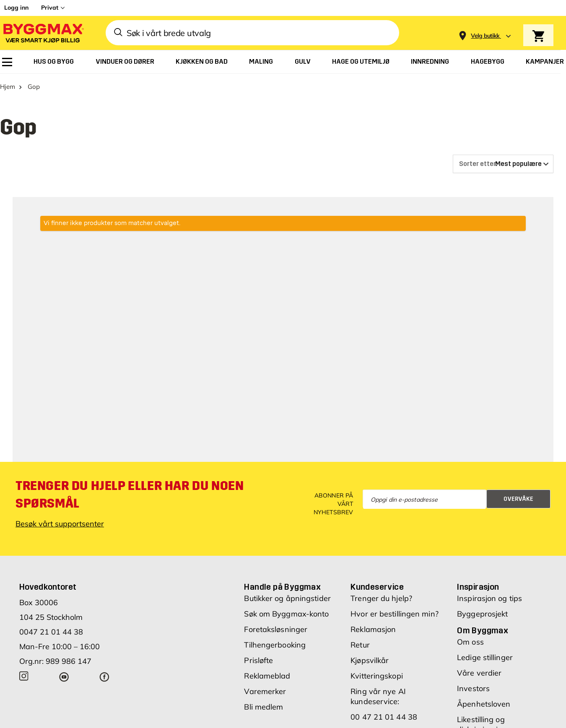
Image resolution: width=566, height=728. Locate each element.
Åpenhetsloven (484, 704)
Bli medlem (264, 707)
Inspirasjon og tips (489, 598)
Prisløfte (258, 660)
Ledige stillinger (485, 657)
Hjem (8, 87)
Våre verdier (479, 673)
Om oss (470, 642)
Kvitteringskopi (377, 676)
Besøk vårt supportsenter (60, 524)
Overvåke (518, 499)
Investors (473, 688)
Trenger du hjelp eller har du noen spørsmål (130, 495)
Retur (360, 645)
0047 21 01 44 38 (51, 632)
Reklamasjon (373, 629)
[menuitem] (7, 62)
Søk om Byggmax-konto (286, 614)
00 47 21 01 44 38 (384, 717)
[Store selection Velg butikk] (485, 36)
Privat (50, 8)
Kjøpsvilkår (370, 660)
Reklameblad (267, 676)
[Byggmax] (43, 33)
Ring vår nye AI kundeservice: (378, 696)
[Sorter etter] (503, 164)
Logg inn (16, 8)
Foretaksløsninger (276, 629)
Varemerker (265, 691)
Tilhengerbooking (275, 645)
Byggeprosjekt (482, 614)
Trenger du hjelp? (381, 598)
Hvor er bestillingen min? (395, 614)
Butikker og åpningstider (287, 598)
